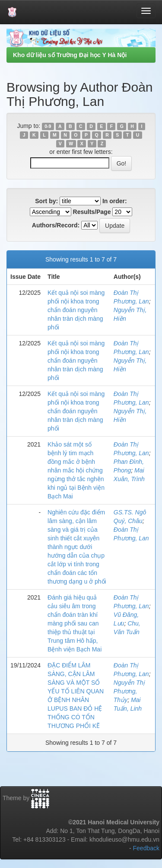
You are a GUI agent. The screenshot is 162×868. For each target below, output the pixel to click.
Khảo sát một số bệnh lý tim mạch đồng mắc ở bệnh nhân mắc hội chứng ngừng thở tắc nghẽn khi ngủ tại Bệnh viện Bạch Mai (76, 470)
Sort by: (46, 201)
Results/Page (92, 212)
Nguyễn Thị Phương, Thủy (129, 691)
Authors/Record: (56, 225)
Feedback (146, 848)
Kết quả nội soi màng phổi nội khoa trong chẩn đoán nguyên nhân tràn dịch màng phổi (76, 310)
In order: (115, 201)
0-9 (48, 126)
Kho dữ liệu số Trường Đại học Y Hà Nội (70, 55)
